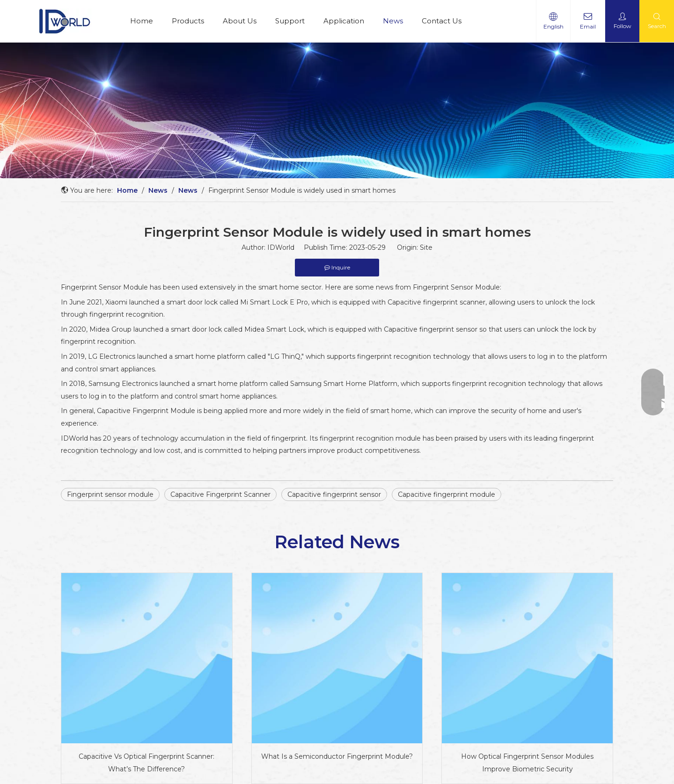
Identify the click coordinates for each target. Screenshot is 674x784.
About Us (240, 21)
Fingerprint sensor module (110, 494)
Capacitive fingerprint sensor (334, 494)
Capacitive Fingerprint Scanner (220, 494)
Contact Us (442, 21)
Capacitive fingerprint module (447, 494)
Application (344, 21)
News (393, 21)
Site (426, 247)
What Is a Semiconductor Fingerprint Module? (337, 756)
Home (142, 21)
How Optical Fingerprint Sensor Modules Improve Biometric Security (527, 763)
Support (290, 21)
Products (188, 21)
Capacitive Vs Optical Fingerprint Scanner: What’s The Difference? (147, 763)
